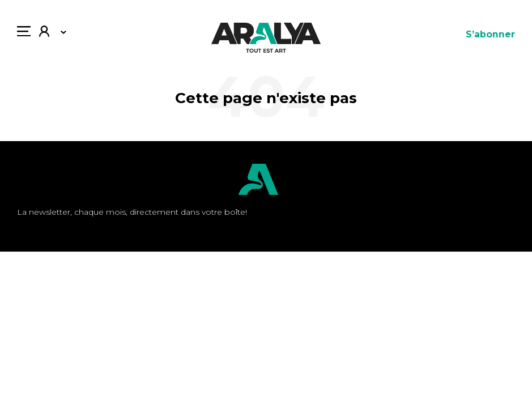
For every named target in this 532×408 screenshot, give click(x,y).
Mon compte (44, 33)
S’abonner (490, 34)
